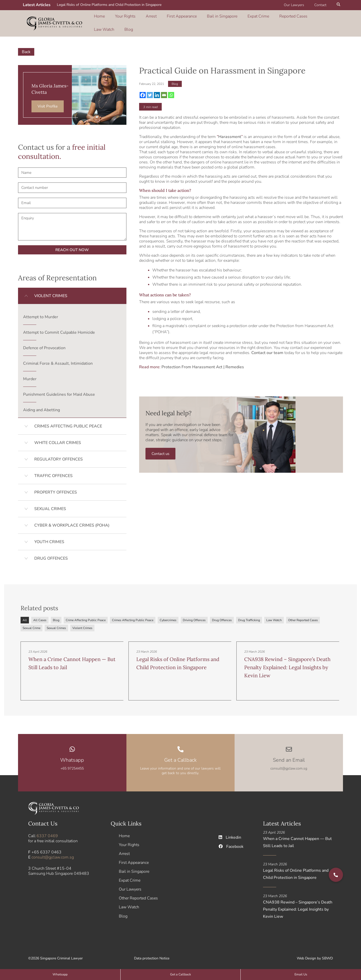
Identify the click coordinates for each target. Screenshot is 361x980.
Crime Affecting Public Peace (86, 617)
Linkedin (230, 834)
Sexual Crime (31, 625)
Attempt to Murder (41, 313)
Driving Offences (194, 617)
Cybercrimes (168, 617)
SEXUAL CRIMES (50, 505)
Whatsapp (72, 757)
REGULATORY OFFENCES (59, 456)
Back (26, 48)
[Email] (164, 91)
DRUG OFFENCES (51, 555)
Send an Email (289, 757)
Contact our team (267, 349)
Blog (305, 21)
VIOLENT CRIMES (51, 292)
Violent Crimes (82, 625)
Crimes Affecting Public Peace (133, 617)
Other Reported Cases (303, 617)
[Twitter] (150, 91)
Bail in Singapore (198, 21)
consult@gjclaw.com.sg (53, 854)
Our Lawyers (299, 5)
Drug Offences (222, 617)
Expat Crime (228, 21)
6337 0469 (47, 833)
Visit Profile (48, 103)
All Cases (40, 617)
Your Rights (118, 21)
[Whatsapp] (171, 91)
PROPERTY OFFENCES (56, 489)
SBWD (327, 957)
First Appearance (163, 21)
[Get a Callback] (180, 746)
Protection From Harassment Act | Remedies (203, 364)
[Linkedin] (157, 91)
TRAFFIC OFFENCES (53, 472)
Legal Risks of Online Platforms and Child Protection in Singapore (109, 5)
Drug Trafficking (249, 617)
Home (98, 21)
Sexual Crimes (56, 625)
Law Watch (286, 21)
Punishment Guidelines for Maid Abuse (59, 391)
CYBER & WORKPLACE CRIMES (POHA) (72, 522)
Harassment (230, 133)
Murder (30, 375)
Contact (322, 5)
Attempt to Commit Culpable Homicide (59, 329)
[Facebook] (143, 91)
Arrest (138, 21)
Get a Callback (180, 757)
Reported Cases (257, 21)
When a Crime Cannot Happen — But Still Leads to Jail (297, 839)
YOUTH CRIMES (49, 538)
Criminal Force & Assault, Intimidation (58, 360)
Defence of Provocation (44, 344)
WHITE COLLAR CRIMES (58, 439)
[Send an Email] (289, 746)
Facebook (231, 843)
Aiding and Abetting (42, 406)
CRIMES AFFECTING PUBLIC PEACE (68, 423)
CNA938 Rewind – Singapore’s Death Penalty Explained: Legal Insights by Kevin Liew (287, 664)
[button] (339, 5)
